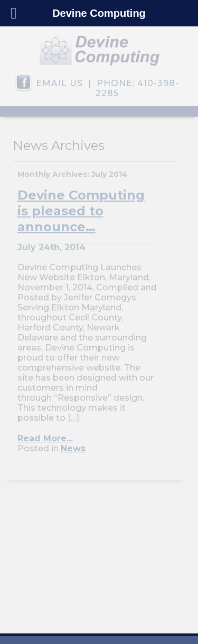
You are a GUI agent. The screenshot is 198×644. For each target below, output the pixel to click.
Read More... (45, 438)
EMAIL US (59, 83)
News (73, 448)
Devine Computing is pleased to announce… (81, 211)
